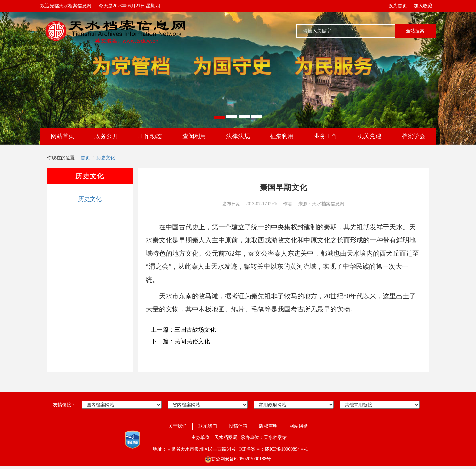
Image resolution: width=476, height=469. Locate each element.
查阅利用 (194, 136)
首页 (85, 158)
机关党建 (370, 136)
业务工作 (326, 136)
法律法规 (238, 136)
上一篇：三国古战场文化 (183, 330)
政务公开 (106, 136)
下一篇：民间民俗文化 (180, 341)
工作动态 (150, 136)
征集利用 (282, 136)
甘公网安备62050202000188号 (238, 459)
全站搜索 (415, 31)
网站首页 (63, 136)
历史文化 (106, 158)
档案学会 (413, 136)
